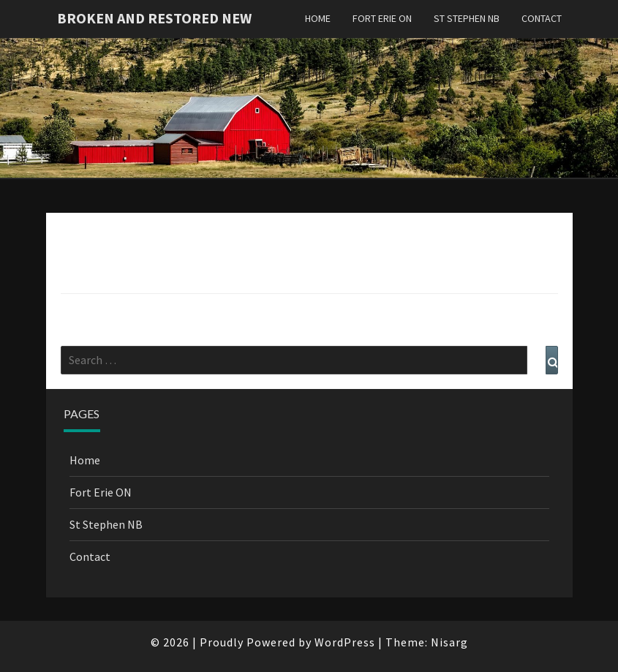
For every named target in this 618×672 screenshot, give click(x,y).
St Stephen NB (467, 18)
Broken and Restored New (154, 18)
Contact (542, 18)
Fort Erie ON (382, 18)
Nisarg (449, 642)
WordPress (345, 642)
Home (318, 18)
